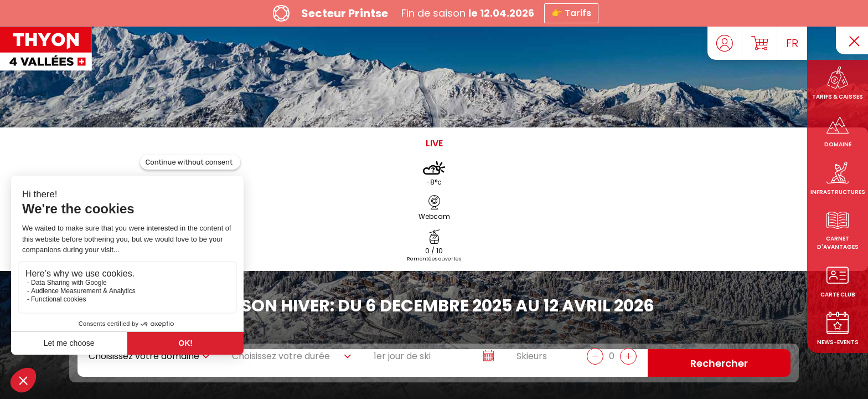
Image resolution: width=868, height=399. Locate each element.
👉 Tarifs (571, 13)
